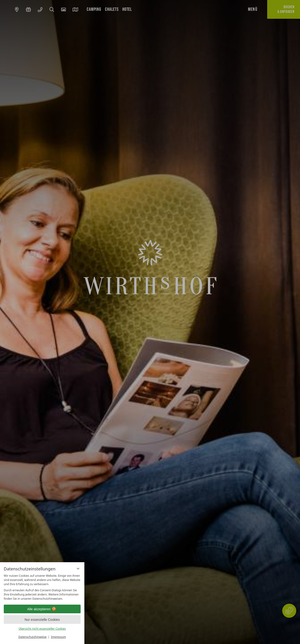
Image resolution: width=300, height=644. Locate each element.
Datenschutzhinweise (33, 637)
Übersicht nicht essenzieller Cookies (42, 629)
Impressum (58, 637)
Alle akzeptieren (42, 609)
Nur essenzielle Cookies (42, 620)
